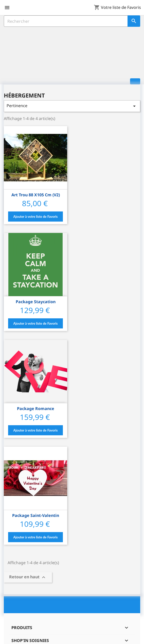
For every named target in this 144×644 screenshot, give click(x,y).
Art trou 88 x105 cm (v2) (36, 195)
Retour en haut (28, 577)
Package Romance (36, 409)
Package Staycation (36, 302)
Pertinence (72, 106)
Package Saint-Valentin (36, 515)
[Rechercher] (72, 21)
